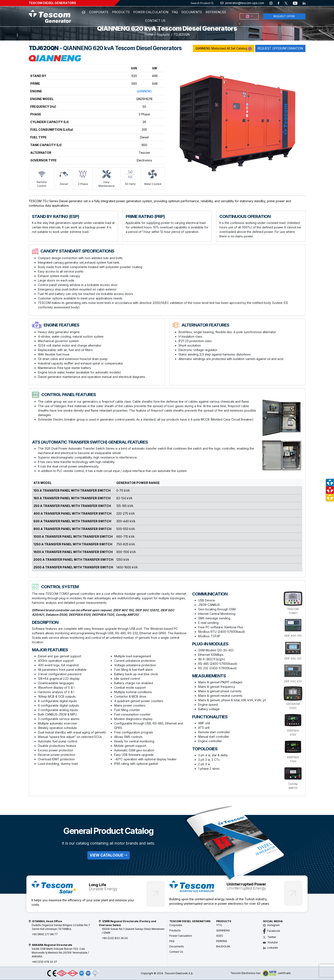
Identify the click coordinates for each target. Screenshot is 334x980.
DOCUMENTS (192, 12)
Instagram (271, 925)
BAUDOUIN (223, 946)
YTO (219, 925)
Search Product (202, 3)
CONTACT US (155, 21)
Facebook (272, 931)
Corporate (176, 925)
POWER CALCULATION (151, 12)
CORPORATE (99, 12)
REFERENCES (216, 12)
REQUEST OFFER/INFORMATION (280, 48)
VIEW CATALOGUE (108, 855)
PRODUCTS (121, 12)
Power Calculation (181, 936)
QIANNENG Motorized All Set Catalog (224, 49)
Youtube (270, 942)
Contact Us (176, 952)
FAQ (175, 12)
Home (149, 34)
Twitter (270, 937)
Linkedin (271, 948)
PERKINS (222, 941)
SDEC (220, 936)
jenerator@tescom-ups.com (242, 3)
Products (163, 34)
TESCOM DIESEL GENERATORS (52, 3)
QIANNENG (144, 91)
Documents (177, 946)
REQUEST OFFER (284, 16)
